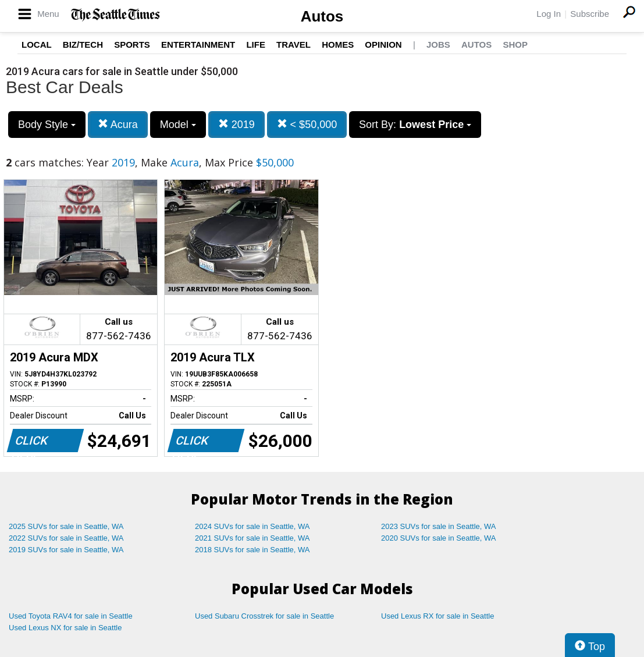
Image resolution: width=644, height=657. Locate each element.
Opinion (383, 45)
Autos (322, 16)
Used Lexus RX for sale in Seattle (437, 616)
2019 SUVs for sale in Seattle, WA (66, 550)
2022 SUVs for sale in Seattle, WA (66, 538)
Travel (293, 45)
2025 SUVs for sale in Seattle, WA (66, 526)
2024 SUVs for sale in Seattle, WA (252, 526)
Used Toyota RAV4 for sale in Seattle (71, 616)
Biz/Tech (83, 45)
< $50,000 (307, 124)
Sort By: (415, 125)
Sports (132, 45)
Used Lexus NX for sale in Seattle (65, 628)
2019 (236, 124)
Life (256, 45)
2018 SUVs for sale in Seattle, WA (252, 550)
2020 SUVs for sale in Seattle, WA (439, 538)
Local (37, 45)
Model (178, 125)
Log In (549, 14)
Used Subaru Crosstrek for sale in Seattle (264, 616)
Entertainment (198, 45)
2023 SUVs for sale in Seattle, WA (439, 526)
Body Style (47, 125)
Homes (338, 45)
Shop (515, 45)
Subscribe (590, 14)
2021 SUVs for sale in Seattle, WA (252, 538)
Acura (118, 124)
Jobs (438, 45)
